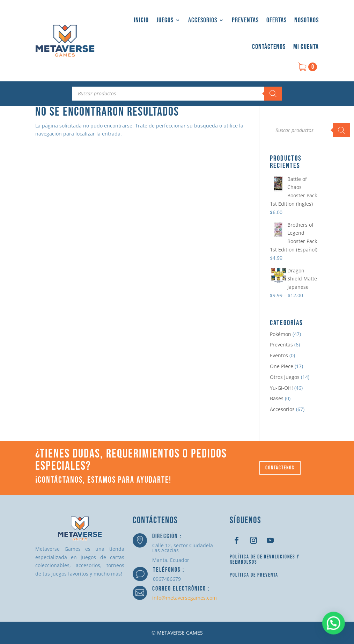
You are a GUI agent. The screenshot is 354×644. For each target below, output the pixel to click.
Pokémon (281, 334)
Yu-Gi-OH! (281, 388)
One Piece (282, 366)
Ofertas (276, 20)
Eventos (279, 355)
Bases (277, 398)
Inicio (141, 20)
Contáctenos (269, 47)
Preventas (245, 20)
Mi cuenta (306, 47)
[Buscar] (273, 94)
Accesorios (203, 20)
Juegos (165, 20)
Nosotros (307, 20)
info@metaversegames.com (185, 598)
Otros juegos (285, 377)
